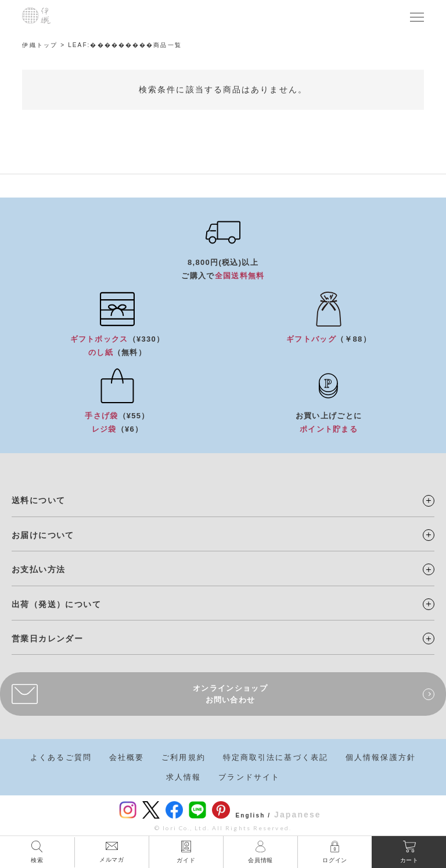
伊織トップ (40, 45)
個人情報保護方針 (381, 757)
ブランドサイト (249, 777)
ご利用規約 (184, 757)
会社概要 (127, 757)
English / (253, 815)
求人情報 (184, 777)
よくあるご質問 (61, 757)
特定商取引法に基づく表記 (276, 757)
